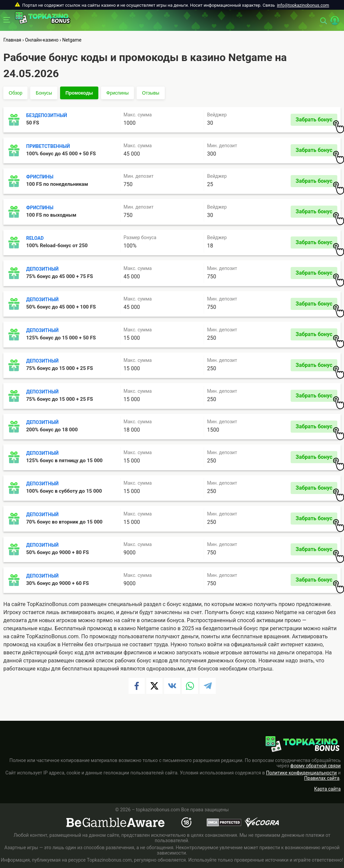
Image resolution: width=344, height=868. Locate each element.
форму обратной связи (315, 766)
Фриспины (117, 93)
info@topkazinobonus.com (303, 5)
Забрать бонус (316, 121)
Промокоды (79, 93)
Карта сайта (327, 789)
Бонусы (44, 93)
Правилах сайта (322, 778)
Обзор (15, 93)
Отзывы (151, 93)
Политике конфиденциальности (302, 773)
